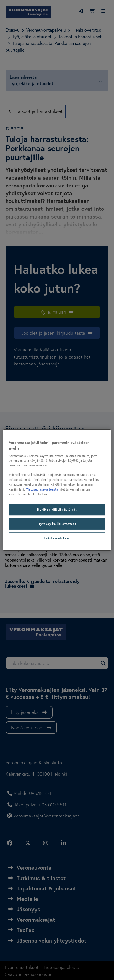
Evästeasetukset (57, 538)
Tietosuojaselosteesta (42, 489)
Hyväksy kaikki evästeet (57, 524)
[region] (57, 490)
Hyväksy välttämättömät (57, 509)
